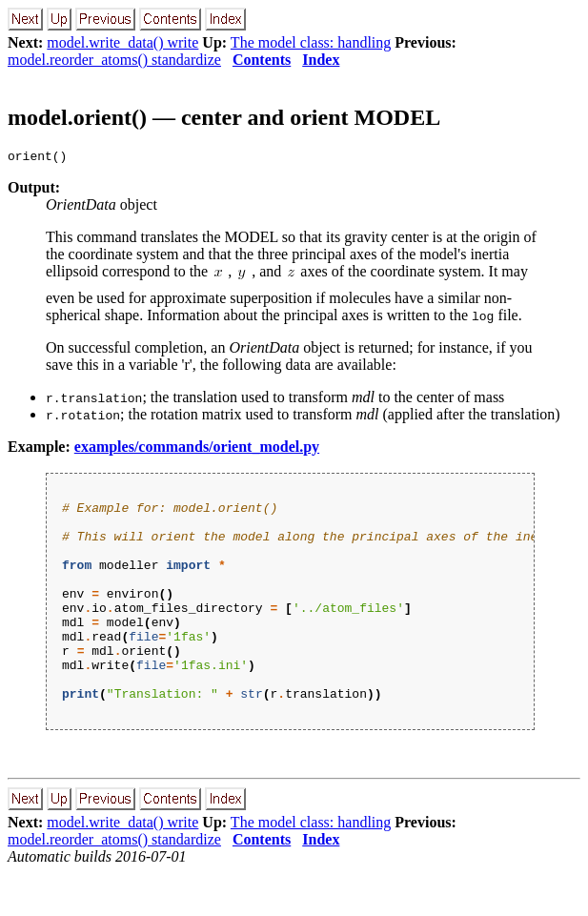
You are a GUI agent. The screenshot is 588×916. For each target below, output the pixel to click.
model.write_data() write (122, 42)
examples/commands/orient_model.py (197, 449)
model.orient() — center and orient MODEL (224, 117)
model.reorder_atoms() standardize (114, 60)
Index (321, 60)
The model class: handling (311, 42)
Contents (262, 60)
